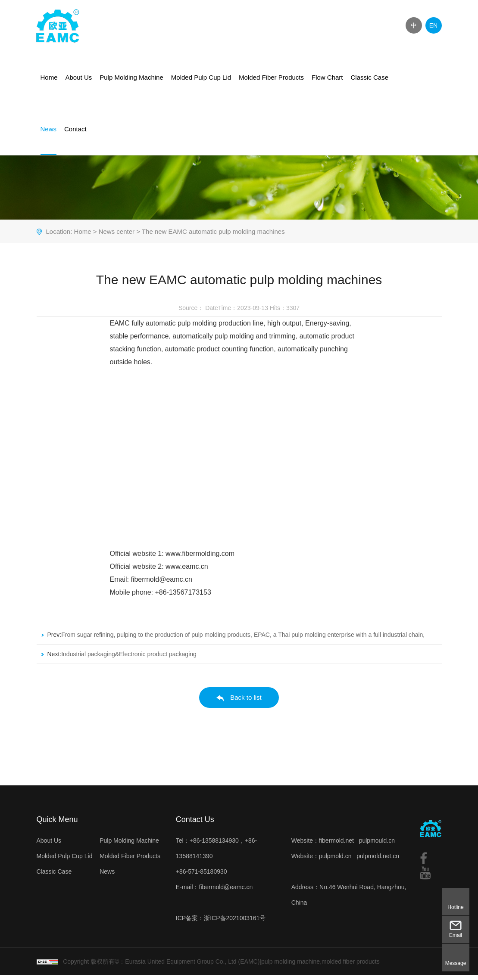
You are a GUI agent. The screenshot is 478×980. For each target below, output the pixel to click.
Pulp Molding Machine (131, 77)
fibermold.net (336, 845)
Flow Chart (327, 77)
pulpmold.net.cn (378, 861)
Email (456, 935)
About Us (79, 77)
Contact (75, 129)
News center (117, 236)
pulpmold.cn (335, 861)
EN (433, 25)
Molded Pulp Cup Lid (201, 77)
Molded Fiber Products (271, 77)
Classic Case (370, 77)
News (49, 129)
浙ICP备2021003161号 (235, 923)
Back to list (239, 702)
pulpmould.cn (377, 845)
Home (49, 77)
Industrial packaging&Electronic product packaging (129, 659)
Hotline (455, 907)
